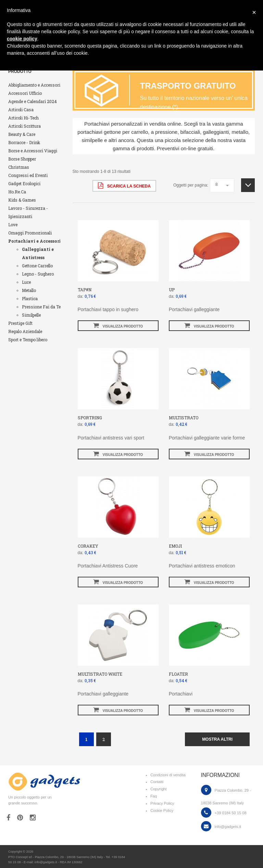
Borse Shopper (22, 159)
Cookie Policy (162, 810)
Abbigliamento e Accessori (34, 85)
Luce (26, 282)
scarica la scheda (124, 186)
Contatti (157, 782)
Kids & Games (22, 200)
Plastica (30, 298)
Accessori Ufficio (25, 93)
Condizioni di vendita (168, 775)
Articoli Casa (21, 110)
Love (13, 225)
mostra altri (217, 739)
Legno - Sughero (38, 274)
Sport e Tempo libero (28, 340)
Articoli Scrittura (24, 126)
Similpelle (31, 315)
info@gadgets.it (228, 827)
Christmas (19, 167)
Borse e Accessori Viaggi (33, 151)
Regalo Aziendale (25, 331)
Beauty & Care (22, 134)
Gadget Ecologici (24, 183)
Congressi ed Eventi (28, 175)
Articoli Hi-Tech (23, 118)
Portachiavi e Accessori (34, 241)
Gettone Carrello (37, 266)
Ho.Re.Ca (17, 192)
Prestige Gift (20, 323)
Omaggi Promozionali (30, 233)
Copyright (159, 789)
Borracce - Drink (24, 142)
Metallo (29, 290)
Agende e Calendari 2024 (33, 101)
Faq (154, 796)
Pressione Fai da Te (41, 307)
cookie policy (22, 39)
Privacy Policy (162, 803)
